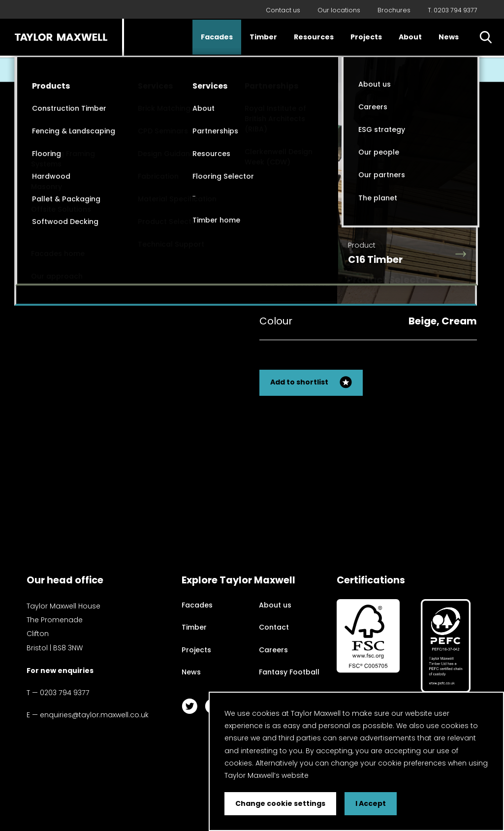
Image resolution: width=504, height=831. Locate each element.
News (449, 37)
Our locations (339, 10)
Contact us (283, 10)
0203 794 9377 (65, 693)
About (410, 37)
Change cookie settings (280, 803)
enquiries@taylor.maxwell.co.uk (94, 715)
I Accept (371, 803)
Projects (366, 37)
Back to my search (431, 193)
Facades (217, 37)
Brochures (394, 10)
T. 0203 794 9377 (453, 10)
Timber (263, 37)
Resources (314, 37)
